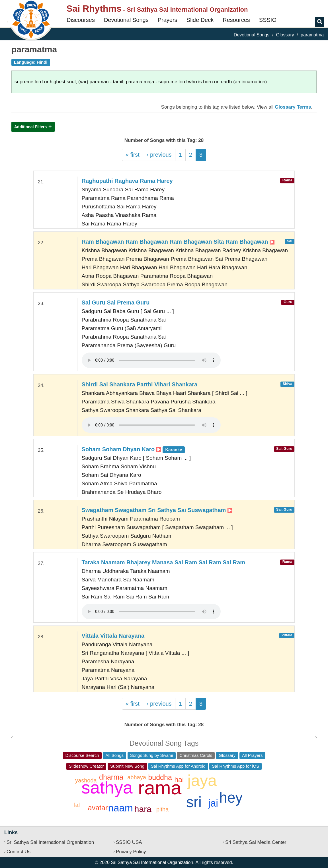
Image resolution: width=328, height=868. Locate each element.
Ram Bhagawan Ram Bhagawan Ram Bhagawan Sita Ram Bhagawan (178, 242)
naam (120, 808)
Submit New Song (127, 766)
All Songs (115, 755)
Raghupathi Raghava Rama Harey (127, 181)
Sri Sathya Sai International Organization (50, 842)
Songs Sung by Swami (152, 755)
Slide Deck (200, 20)
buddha (160, 777)
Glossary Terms (293, 107)
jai (213, 803)
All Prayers (252, 755)
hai (179, 780)
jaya (202, 780)
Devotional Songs (126, 20)
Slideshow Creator (86, 766)
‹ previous (159, 155)
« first (133, 155)
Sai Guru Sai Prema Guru (116, 303)
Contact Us (19, 852)
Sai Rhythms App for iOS (235, 766)
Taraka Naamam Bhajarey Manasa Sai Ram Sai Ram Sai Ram (163, 562)
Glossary (285, 35)
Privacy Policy (131, 852)
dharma (111, 777)
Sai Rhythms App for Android (178, 766)
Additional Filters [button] (30, 127)
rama (160, 788)
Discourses (81, 20)
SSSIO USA (129, 842)
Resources (236, 20)
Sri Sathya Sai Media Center (256, 842)
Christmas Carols (196, 755)
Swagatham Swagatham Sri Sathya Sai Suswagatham (157, 510)
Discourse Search (82, 755)
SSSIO (268, 20)
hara (143, 809)
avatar (98, 808)
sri (194, 802)
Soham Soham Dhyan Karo (133, 449)
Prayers (168, 20)
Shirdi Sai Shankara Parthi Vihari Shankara (140, 384)
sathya (107, 788)
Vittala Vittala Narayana (113, 636)
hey (231, 798)
